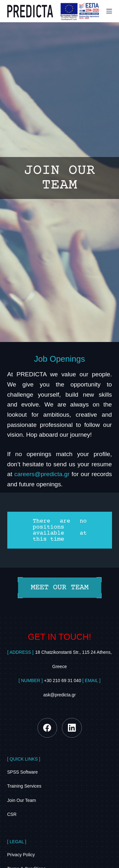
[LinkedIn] (72, 728)
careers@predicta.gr (42, 474)
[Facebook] (47, 728)
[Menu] (109, 11)
